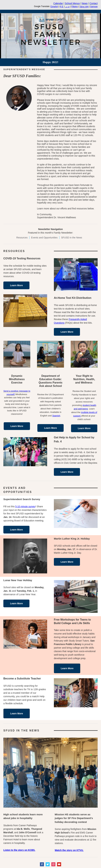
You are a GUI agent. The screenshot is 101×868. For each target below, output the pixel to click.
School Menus (72, 3)
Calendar (58, 3)
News (85, 3)
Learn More (16, 285)
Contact (94, 3)
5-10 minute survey (25, 506)
